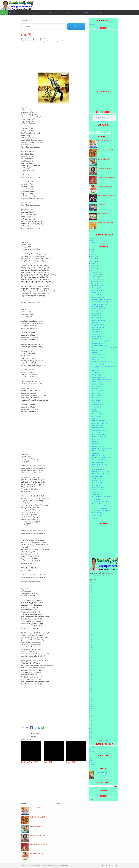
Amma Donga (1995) (99, 478)
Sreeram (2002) (97, 400)
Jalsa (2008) (96, 359)
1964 (91, 618)
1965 (91, 620)
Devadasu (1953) (98, 425)
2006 (91, 701)
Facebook (92, 238)
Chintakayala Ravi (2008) (100, 506)
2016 (91, 720)
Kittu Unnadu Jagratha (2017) (101, 465)
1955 (91, 600)
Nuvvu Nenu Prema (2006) (101, 474)
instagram (92, 763)
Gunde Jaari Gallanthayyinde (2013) (103, 511)
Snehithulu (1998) (98, 339)
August (95, 281)
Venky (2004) (96, 389)
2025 (93, 252)
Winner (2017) (97, 409)
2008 (91, 705)
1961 (91, 612)
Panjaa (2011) (97, 352)
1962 (91, 614)
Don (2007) (96, 441)
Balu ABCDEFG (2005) (99, 377)
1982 (91, 653)
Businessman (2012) (99, 336)
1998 (91, 685)
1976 (91, 642)
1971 (91, 632)
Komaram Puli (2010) (99, 357)
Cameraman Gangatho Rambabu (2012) (105, 348)
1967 (91, 624)
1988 (91, 665)
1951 (91, 593)
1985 (91, 659)
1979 (91, 648)
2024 (93, 254)
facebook (92, 759)
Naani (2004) (96, 453)
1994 (91, 677)
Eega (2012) (96, 485)
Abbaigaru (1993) (98, 492)
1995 (91, 679)
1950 (91, 591)
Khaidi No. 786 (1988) (99, 460)
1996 (91, 681)
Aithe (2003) (96, 418)
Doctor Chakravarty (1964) (101, 423)
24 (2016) (95, 372)
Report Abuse (93, 231)
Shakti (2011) (28, 35)
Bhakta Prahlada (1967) (104, 159)
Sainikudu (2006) (97, 332)
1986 (91, 661)
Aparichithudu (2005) (104, 141)
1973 (91, 636)
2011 (91, 710)
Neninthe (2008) (97, 483)
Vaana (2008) (96, 467)
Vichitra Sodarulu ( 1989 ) (100, 302)
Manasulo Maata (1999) (100, 290)
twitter (91, 761)
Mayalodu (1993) (98, 311)
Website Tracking (94, 24)
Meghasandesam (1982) (100, 306)
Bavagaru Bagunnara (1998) (101, 471)
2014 (91, 716)
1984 (91, 657)
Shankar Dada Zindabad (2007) (102, 362)
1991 (91, 671)
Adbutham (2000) (98, 405)
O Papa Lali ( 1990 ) (98, 325)
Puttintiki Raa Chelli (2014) (105, 186)
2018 (93, 268)
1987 (91, 663)
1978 (91, 646)
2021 (93, 261)
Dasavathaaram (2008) (99, 430)
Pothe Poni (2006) (98, 286)
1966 (91, 622)
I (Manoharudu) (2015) (99, 437)
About (95, 13)
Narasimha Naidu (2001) (100, 462)
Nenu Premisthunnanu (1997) (101, 299)
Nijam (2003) (96, 370)
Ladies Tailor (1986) (98, 320)
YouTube (92, 242)
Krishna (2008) (97, 288)
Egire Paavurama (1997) (100, 421)
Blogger (107, 740)
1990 (91, 669)
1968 (91, 626)
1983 (91, 655)
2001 (91, 691)
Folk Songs (42, 13)
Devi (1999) (96, 398)
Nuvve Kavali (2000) (98, 451)
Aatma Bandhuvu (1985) (100, 304)
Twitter (91, 240)
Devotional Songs (28, 13)
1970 (91, 630)
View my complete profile (103, 775)
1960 (91, 610)
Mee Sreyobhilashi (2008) (105, 213)
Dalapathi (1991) (97, 446)
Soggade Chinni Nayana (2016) (102, 508)
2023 (93, 256)
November (96, 274)
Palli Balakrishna (102, 772)
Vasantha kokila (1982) (99, 309)
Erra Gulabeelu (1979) (99, 435)
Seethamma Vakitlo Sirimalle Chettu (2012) (103, 367)
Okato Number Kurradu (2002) (102, 379)
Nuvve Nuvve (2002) (99, 455)
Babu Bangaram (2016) (100, 329)
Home (4, 13)
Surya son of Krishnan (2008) (106, 168)
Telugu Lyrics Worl (102, 118)
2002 (91, 693)
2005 (91, 699)
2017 (93, 270)
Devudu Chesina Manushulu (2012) (103, 497)
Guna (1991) (96, 439)
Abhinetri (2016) (97, 515)
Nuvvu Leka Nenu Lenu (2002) (105, 223)
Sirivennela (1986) (98, 391)
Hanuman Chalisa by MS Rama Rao (107, 177)
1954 (91, 599)
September (96, 279)
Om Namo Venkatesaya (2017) (106, 150)
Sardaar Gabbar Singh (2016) (101, 341)
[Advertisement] (54, 59)
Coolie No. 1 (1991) (98, 327)
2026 (93, 250)
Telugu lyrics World (36, 866)
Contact (78, 13)
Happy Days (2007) (98, 488)
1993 (91, 675)
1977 (91, 644)
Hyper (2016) (96, 412)
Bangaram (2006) (98, 375)
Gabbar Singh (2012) (99, 350)
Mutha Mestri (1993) (99, 297)
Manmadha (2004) (98, 469)
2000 (91, 689)
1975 (91, 640)
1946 (91, 583)
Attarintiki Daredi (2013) (100, 345)
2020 (93, 263)
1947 (91, 585)
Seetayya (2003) (97, 494)
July (94, 284)
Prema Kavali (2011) (99, 293)
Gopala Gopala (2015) (99, 343)
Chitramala (54, 13)
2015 (91, 718)
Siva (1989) (96, 402)
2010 (91, 708)
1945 (91, 581)
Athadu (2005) (97, 334)
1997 (91, 683)
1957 (91, 604)
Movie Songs (14, 13)
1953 (91, 597)
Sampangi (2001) (98, 481)
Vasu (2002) (96, 432)
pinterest (92, 765)
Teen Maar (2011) (98, 355)
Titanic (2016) (97, 407)
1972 (91, 634)
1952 (91, 595)
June (94, 518)
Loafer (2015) (97, 318)
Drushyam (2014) (98, 384)
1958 (91, 606)
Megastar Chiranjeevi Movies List (106, 195)
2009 (91, 706)
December (96, 272)
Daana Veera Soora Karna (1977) (103, 448)
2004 (91, 697)
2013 (91, 714)
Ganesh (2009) (97, 416)
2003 (91, 695)
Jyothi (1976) (96, 393)
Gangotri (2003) (97, 386)
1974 (91, 638)
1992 (91, 673)
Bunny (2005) (96, 504)
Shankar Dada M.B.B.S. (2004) (102, 458)
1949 (91, 589)
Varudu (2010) (97, 322)
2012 (91, 712)
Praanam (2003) (97, 313)
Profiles (87, 13)
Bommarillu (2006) (98, 476)
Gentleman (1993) (98, 444)
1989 (91, 667)
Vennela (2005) (97, 382)
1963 (91, 616)
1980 (91, 650)
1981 (91, 652)
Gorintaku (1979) (97, 428)
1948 (91, 587)
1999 (91, 687)
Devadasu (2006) (98, 414)
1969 (91, 628)
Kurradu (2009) (97, 316)
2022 (93, 259)
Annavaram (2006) (98, 364)
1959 (91, 608)
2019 (93, 266)
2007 (91, 702)
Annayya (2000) (97, 499)
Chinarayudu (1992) (98, 490)
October (95, 277)
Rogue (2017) (96, 395)
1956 (91, 602)
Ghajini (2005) (102, 204)
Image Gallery (66, 13)
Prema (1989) (97, 513)
